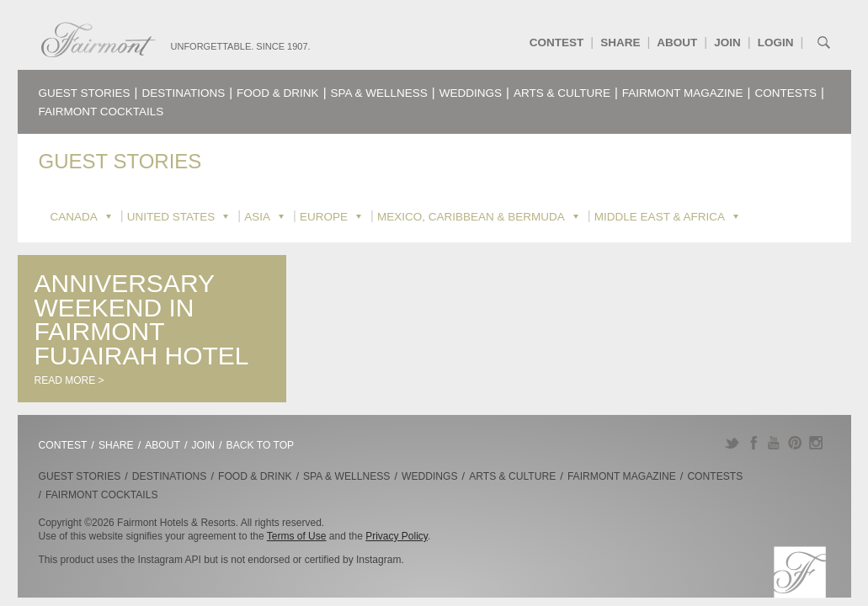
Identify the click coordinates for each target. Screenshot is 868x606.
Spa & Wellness (379, 93)
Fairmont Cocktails (101, 112)
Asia (257, 217)
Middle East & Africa (660, 217)
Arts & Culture (562, 93)
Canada (74, 217)
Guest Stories (85, 93)
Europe (324, 217)
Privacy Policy (397, 536)
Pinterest (795, 443)
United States (171, 217)
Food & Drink (278, 93)
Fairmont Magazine (683, 93)
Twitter (732, 443)
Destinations (183, 93)
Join (727, 43)
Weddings (471, 93)
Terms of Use (297, 536)
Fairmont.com (99, 40)
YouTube (774, 443)
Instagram (816, 443)
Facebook (753, 443)
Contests (786, 93)
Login (776, 43)
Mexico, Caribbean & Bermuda (471, 217)
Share (620, 43)
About (677, 43)
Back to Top (261, 445)
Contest (557, 43)
